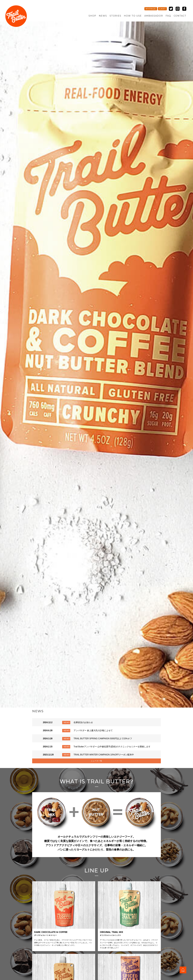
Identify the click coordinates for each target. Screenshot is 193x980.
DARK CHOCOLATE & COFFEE (51, 934)
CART (162, 9)
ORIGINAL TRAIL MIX (111, 934)
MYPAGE (151, 9)
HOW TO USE (133, 16)
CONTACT (180, 16)
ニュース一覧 (96, 761)
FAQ (168, 16)
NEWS (103, 16)
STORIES (115, 16)
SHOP (92, 16)
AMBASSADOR (154, 16)
